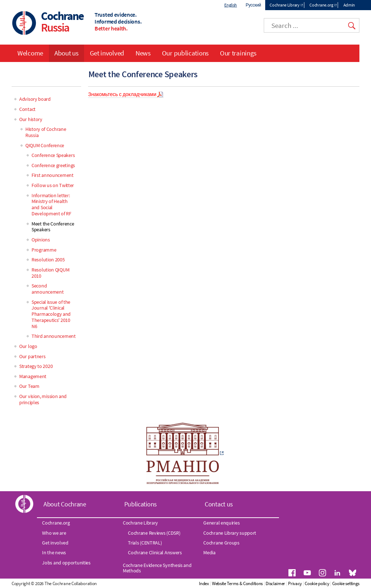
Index (204, 583)
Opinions (41, 240)
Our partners (32, 356)
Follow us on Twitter (53, 185)
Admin (349, 5)
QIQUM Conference (45, 145)
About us (66, 53)
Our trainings (238, 53)
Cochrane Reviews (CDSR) (154, 533)
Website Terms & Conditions (237, 583)
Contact (27, 109)
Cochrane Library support (230, 533)
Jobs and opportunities (66, 563)
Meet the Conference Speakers (53, 227)
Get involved (107, 53)
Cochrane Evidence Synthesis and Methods (157, 568)
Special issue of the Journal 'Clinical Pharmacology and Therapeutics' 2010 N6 (51, 314)
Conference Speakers (53, 155)
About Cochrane (65, 504)
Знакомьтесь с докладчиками (122, 94)
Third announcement (54, 336)
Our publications (185, 53)
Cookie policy (317, 583)
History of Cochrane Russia (46, 132)
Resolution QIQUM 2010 (50, 273)
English (231, 5)
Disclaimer (275, 583)
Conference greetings (53, 165)
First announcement (53, 175)
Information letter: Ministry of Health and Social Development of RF (51, 204)
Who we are (54, 533)
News (143, 53)
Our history (31, 119)
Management (33, 376)
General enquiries (221, 523)
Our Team (29, 386)
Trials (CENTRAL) (145, 543)
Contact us (219, 504)
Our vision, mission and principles (43, 399)
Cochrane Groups (221, 543)
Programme (44, 250)
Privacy (295, 583)
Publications (141, 504)
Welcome (30, 53)
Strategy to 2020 (36, 366)
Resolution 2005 (48, 260)
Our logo (28, 346)
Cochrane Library (284, 5)
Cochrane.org (321, 5)
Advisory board (35, 99)
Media (209, 552)
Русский (253, 5)
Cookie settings (346, 583)
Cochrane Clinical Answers (155, 552)
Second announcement (47, 289)
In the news (54, 552)
